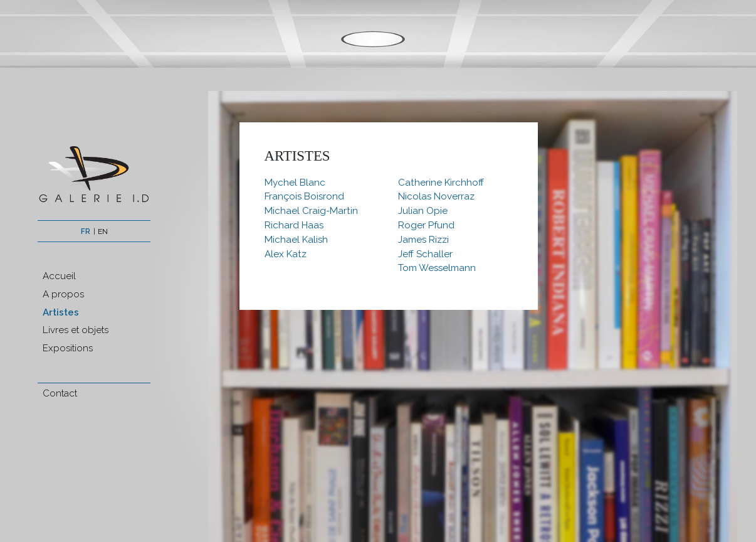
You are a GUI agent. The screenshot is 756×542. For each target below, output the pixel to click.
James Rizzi (423, 240)
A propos (63, 294)
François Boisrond (304, 196)
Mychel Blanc (295, 183)
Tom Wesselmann (437, 268)
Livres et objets (76, 330)
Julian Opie (423, 211)
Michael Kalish (296, 240)
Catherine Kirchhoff (441, 183)
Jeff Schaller (425, 254)
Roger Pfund (426, 225)
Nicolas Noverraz (436, 196)
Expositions (68, 348)
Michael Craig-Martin (311, 211)
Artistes (61, 312)
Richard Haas (294, 225)
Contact (60, 393)
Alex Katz (286, 254)
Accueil (59, 276)
